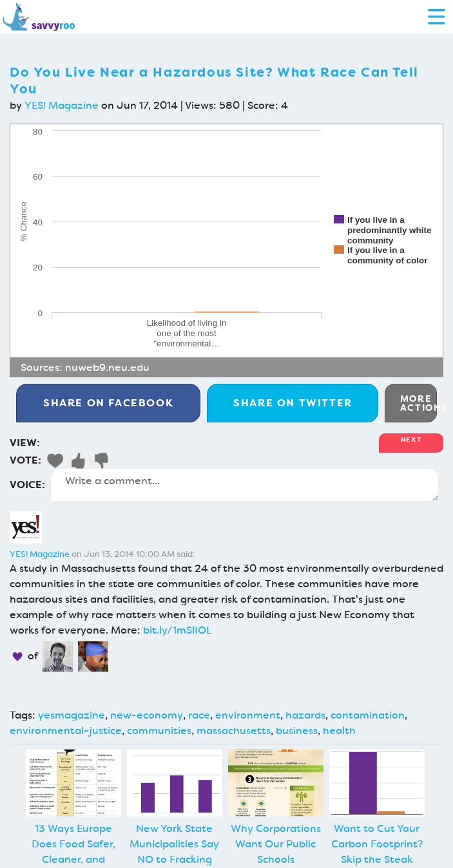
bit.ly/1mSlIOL (178, 630)
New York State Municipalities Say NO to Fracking (174, 844)
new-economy (147, 715)
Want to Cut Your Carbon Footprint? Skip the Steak (377, 844)
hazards (305, 715)
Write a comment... (245, 485)
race (199, 715)
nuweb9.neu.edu (107, 367)
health (339, 731)
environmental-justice (66, 731)
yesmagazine (72, 715)
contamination (368, 715)
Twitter (293, 403)
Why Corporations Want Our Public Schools (276, 844)
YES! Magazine (62, 105)
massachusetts (234, 731)
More (419, 403)
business (297, 731)
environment (248, 715)
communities (159, 731)
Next (411, 439)
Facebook (108, 403)
